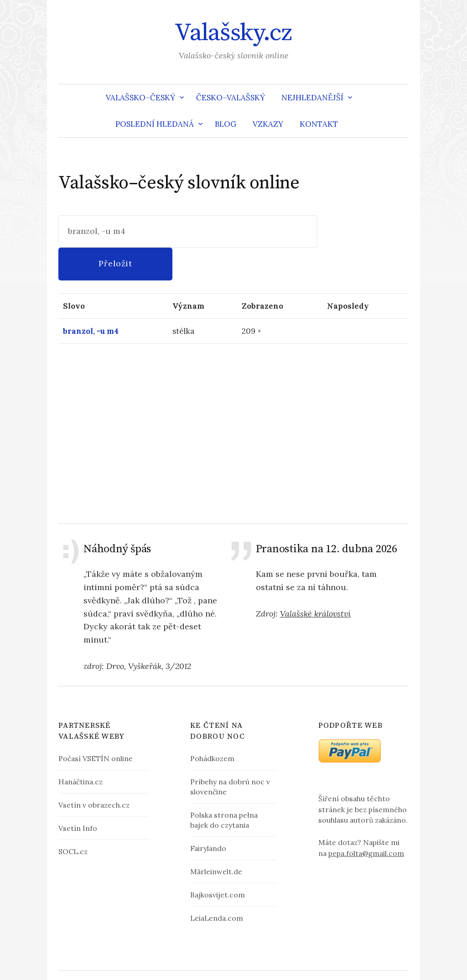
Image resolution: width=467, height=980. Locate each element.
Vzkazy (268, 124)
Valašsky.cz (233, 33)
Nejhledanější (312, 98)
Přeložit (364, 231)
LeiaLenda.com (217, 886)
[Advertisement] (233, 401)
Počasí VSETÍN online (96, 726)
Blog (226, 124)
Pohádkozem (212, 726)
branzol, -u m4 (91, 299)
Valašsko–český (140, 98)
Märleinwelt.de (216, 839)
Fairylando (208, 816)
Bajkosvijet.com (218, 862)
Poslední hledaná (155, 124)
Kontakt (319, 124)
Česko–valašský (231, 98)
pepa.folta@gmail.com (366, 821)
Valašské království (315, 581)
